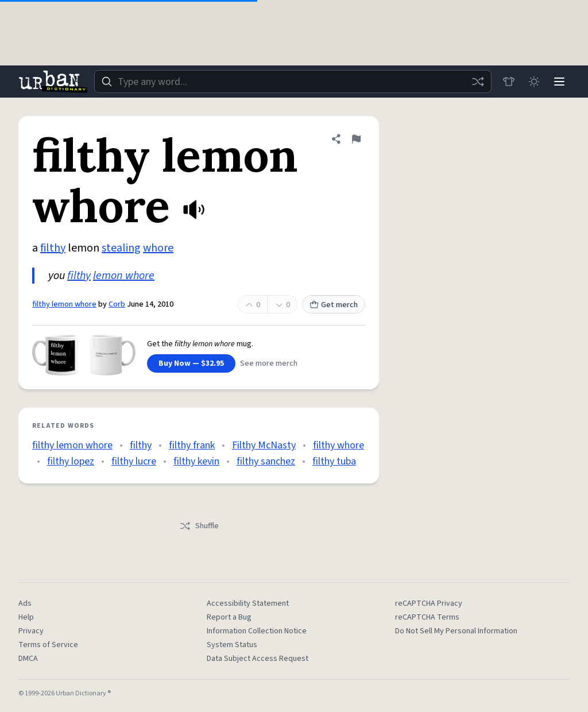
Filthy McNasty (264, 445)
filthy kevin (196, 461)
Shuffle (199, 526)
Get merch (334, 305)
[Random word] (478, 82)
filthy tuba (334, 461)
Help (26, 617)
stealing (121, 248)
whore (158, 248)
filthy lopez (71, 461)
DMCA (28, 659)
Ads (25, 603)
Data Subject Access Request (258, 659)
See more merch (269, 363)
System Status (232, 645)
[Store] (509, 82)
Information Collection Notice (257, 631)
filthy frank (192, 445)
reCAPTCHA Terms (427, 617)
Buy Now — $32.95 (191, 363)
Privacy (31, 631)
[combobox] (293, 82)
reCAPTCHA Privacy (429, 603)
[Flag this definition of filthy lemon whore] (356, 139)
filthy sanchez (266, 461)
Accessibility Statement (248, 603)
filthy (53, 248)
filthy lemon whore (64, 304)
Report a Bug (229, 617)
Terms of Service (48, 645)
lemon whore (124, 276)
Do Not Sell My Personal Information (456, 631)
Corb (117, 304)
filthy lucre (134, 461)
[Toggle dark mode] (534, 82)
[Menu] (559, 82)
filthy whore (339, 445)
